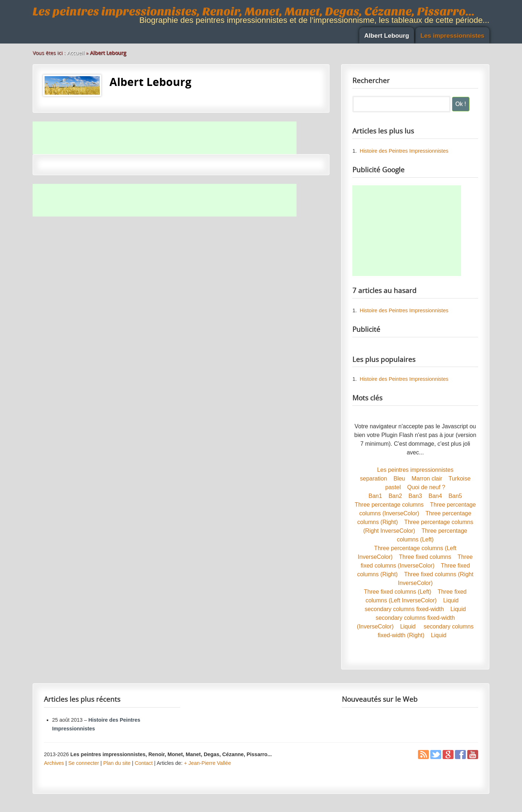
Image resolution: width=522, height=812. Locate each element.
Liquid (451, 600)
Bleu (399, 479)
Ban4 (435, 496)
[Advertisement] (165, 138)
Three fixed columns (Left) (398, 592)
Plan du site (117, 763)
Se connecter (84, 763)
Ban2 (395, 496)
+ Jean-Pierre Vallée (207, 763)
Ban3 (415, 496)
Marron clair (427, 479)
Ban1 (375, 496)
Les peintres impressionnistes (415, 470)
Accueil (76, 53)
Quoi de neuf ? (426, 487)
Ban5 (455, 496)
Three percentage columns (389, 505)
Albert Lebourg (387, 36)
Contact (144, 763)
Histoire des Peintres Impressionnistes (404, 151)
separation (374, 479)
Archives (54, 763)
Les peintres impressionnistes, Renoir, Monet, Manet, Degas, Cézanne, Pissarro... (254, 11)
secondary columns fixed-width (404, 609)
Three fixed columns (425, 557)
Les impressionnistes (453, 36)
